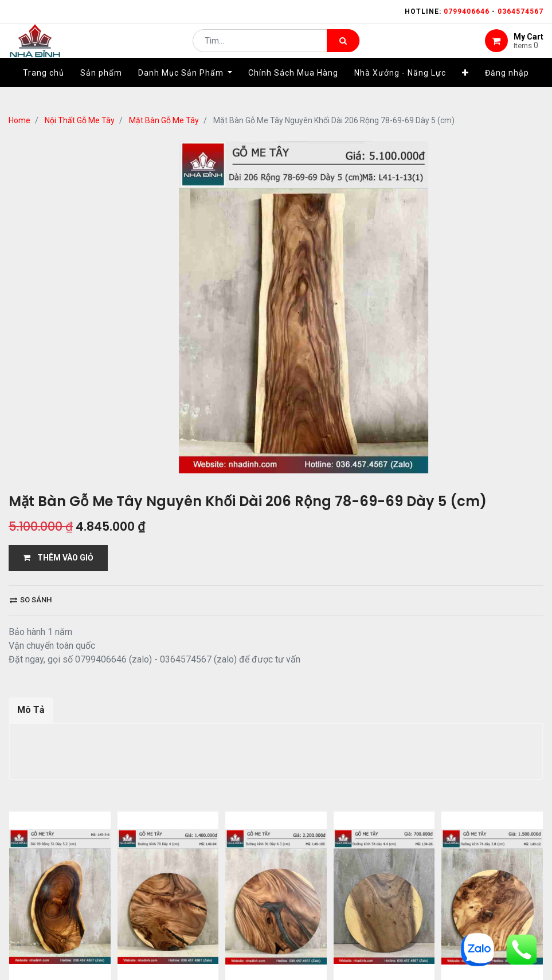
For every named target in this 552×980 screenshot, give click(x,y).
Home (19, 120)
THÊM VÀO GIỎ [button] (58, 558)
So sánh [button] (31, 600)
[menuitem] (44, 90)
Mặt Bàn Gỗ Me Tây (164, 120)
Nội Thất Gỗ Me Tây (80, 120)
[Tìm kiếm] (343, 49)
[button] (465, 90)
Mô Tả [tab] (31, 710)
